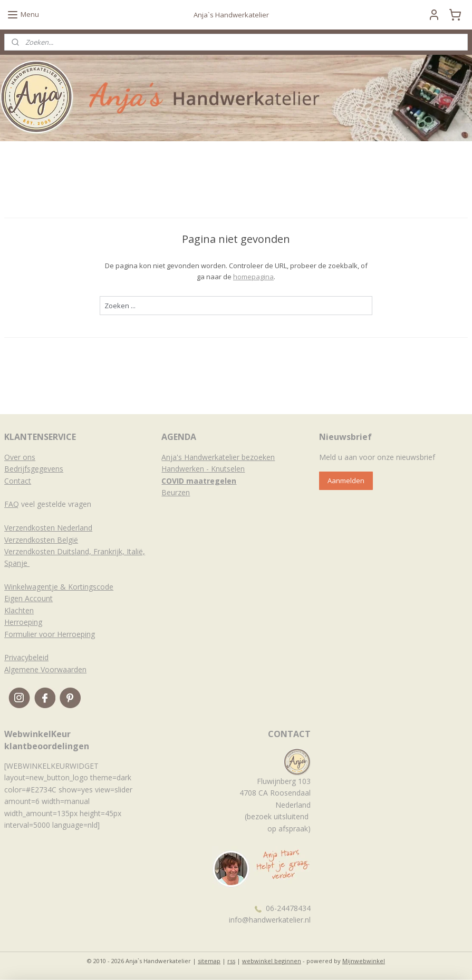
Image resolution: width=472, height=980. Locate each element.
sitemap (209, 961)
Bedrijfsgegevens (34, 469)
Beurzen (176, 492)
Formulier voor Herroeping (50, 634)
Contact (18, 481)
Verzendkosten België (41, 540)
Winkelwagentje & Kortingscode (59, 587)
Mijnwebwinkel (364, 961)
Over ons (20, 457)
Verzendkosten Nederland (48, 528)
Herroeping (23, 622)
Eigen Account (28, 598)
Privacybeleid (26, 657)
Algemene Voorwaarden (45, 669)
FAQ (12, 504)
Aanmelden (346, 481)
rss (231, 961)
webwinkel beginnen (272, 961)
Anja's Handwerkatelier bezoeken (218, 457)
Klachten (19, 610)
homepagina (253, 277)
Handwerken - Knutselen (203, 469)
